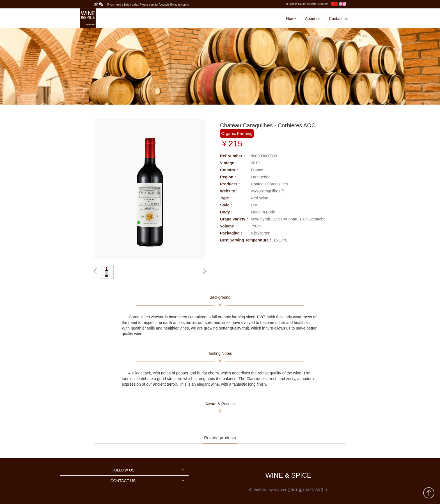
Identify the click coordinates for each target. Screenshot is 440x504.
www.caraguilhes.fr (267, 191)
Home (291, 19)
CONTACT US (123, 481)
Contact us (338, 19)
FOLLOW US (123, 470)
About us (313, 19)
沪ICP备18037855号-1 (308, 490)
